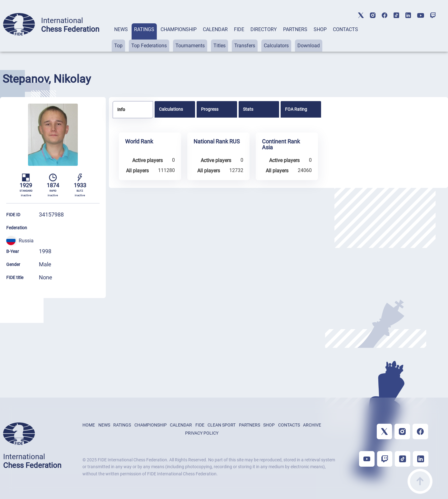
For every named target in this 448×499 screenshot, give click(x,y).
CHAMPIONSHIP (179, 29)
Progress (210, 109)
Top (118, 46)
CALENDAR (215, 29)
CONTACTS (345, 29)
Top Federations (149, 46)
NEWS (121, 29)
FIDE (239, 29)
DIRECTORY (264, 29)
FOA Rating (296, 109)
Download (309, 46)
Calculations (171, 109)
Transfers (245, 46)
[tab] (121, 37)
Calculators (276, 46)
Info (121, 110)
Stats (248, 109)
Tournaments (190, 46)
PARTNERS (295, 29)
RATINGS (144, 29)
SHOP (320, 29)
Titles (219, 46)
